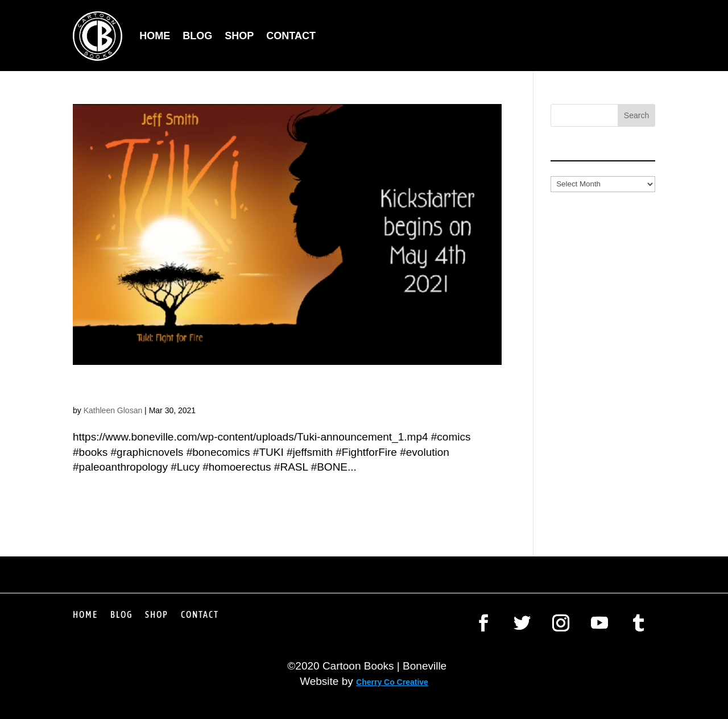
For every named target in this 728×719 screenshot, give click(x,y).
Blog (197, 36)
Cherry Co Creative (392, 682)
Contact (291, 36)
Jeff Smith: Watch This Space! (202, 390)
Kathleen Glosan (113, 410)
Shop (239, 36)
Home (155, 36)
